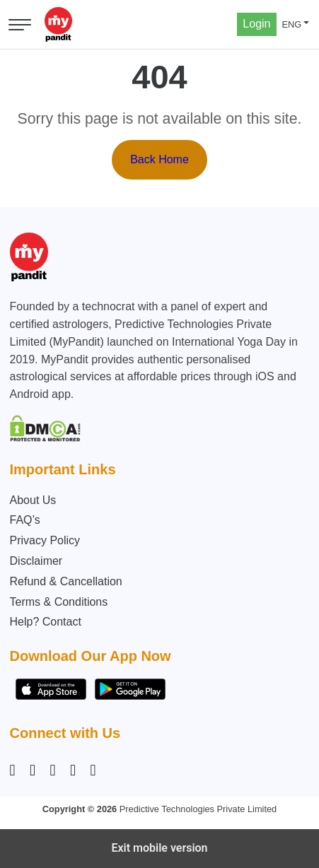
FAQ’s (25, 520)
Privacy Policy (45, 540)
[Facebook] (33, 770)
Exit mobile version (159, 848)
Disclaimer (36, 561)
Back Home (159, 159)
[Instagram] (16, 770)
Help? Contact (46, 622)
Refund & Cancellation (66, 581)
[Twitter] (73, 770)
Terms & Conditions (59, 602)
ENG (292, 24)
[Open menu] (20, 25)
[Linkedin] (53, 770)
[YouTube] (93, 770)
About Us (33, 500)
